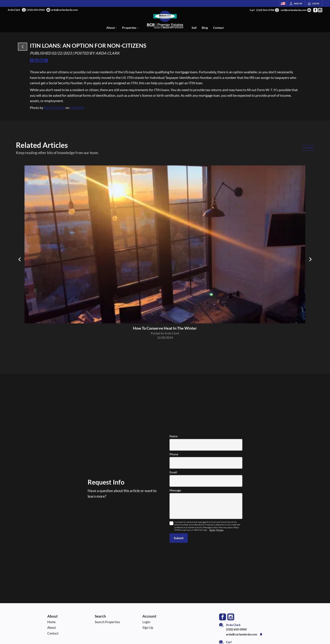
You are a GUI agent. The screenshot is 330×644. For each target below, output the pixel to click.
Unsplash (77, 108)
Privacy (220, 530)
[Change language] (283, 3)
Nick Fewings (54, 108)
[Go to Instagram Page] (320, 10)
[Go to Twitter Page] (46, 61)
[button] (23, 47)
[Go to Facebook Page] (315, 10)
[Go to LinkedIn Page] (37, 61)
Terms (212, 530)
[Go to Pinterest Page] (41, 61)
